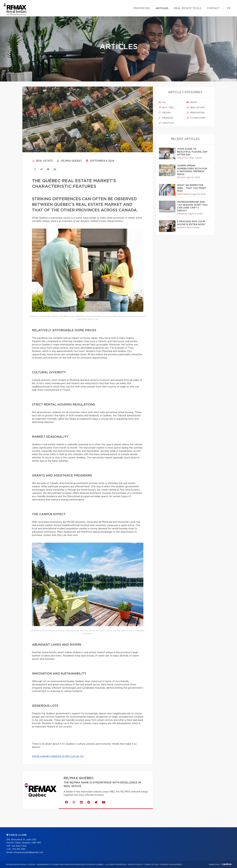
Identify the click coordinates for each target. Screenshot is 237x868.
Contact (213, 8)
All (163, 102)
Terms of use (151, 865)
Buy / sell (167, 108)
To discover (196, 118)
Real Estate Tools (188, 8)
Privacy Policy (136, 865)
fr (229, 8)
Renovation (196, 113)
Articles (162, 8)
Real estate (42, 161)
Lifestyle (166, 123)
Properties (142, 8)
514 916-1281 (19, 849)
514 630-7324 (19, 846)
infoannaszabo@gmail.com (28, 852)
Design (165, 113)
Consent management (171, 865)
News (192, 102)
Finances (166, 118)
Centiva (226, 864)
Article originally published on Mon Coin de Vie (58, 756)
